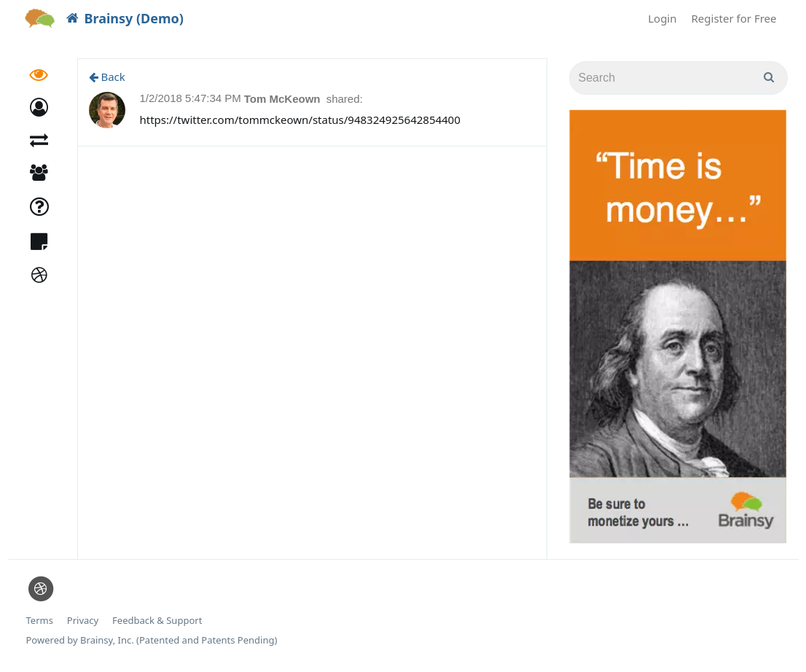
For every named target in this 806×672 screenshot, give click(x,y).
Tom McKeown (284, 99)
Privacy (83, 621)
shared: (345, 99)
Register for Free (734, 18)
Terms (40, 621)
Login (662, 18)
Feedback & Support (157, 621)
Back (107, 77)
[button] (39, 108)
